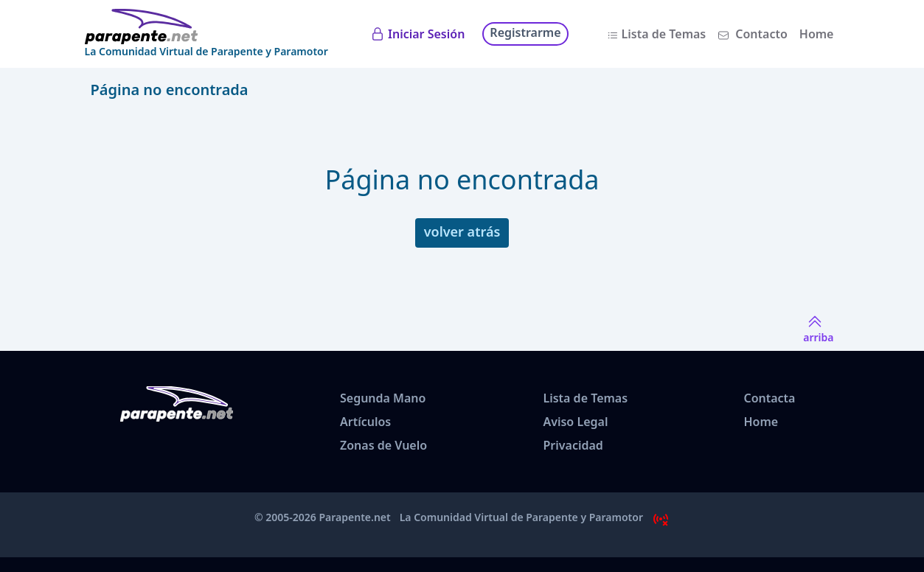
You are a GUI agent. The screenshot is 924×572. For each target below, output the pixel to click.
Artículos (365, 422)
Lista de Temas (664, 34)
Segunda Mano (383, 398)
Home (817, 34)
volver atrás (462, 231)
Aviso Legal (575, 422)
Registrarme (525, 32)
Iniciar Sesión (426, 34)
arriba (818, 328)
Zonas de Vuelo (383, 445)
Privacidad (573, 445)
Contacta (769, 398)
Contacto (761, 34)
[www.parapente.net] (206, 27)
